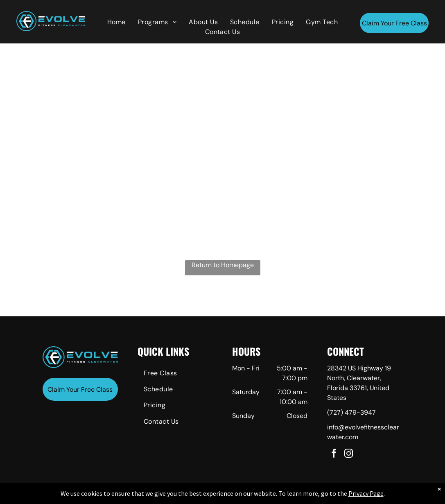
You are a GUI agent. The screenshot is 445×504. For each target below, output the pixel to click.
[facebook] (334, 455)
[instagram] (348, 455)
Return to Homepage (223, 265)
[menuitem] (116, 22)
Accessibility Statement (239, 496)
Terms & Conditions (290, 496)
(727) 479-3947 (351, 412)
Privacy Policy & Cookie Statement (172, 496)
